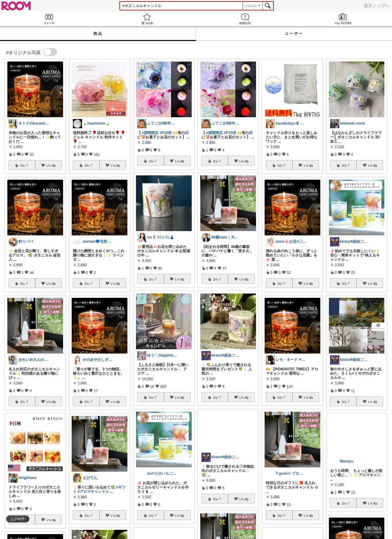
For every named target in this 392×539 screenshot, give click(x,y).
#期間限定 (150, 133)
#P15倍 (230, 133)
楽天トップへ (377, 6)
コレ (24, 165)
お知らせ (245, 19)
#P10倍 (166, 133)
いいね (51, 165)
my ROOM (343, 19)
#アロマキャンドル (93, 492)
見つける (147, 19)
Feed (49, 19)
